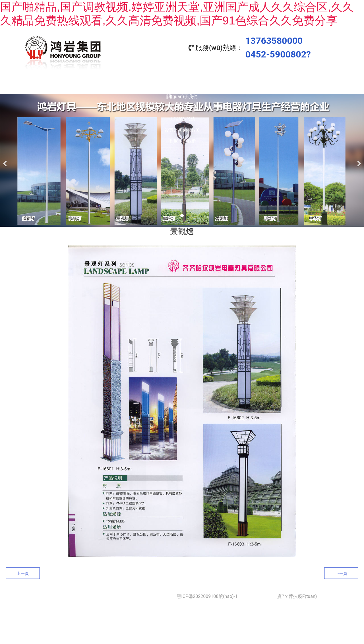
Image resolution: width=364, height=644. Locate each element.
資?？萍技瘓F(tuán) (297, 595)
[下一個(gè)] (358, 159)
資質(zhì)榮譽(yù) (259, 85)
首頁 (54, 85)
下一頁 (341, 572)
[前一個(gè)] (6, 159)
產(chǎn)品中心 (156, 85)
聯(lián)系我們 (310, 85)
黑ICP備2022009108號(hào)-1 (207, 595)
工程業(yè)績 (208, 85)
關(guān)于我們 (105, 85)
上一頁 (23, 572)
